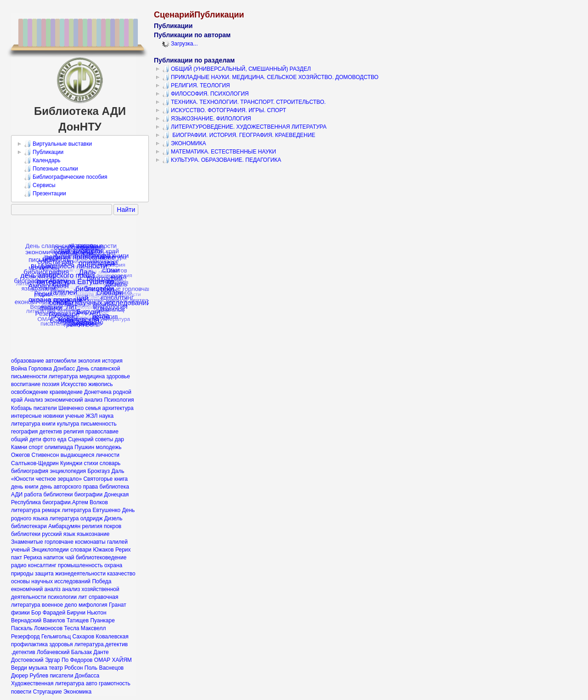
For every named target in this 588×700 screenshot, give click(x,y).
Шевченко (71, 408)
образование (28, 361)
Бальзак (82, 652)
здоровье (118, 376)
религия (92, 526)
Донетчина (98, 392)
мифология (93, 605)
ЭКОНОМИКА (184, 143)
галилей (117, 542)
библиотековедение (101, 558)
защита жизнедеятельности (70, 574)
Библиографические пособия (66, 177)
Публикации (44, 152)
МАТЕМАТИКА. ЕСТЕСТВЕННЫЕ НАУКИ (219, 152)
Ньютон (96, 613)
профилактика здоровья (42, 644)
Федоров (82, 660)
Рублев (39, 676)
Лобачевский (53, 652)
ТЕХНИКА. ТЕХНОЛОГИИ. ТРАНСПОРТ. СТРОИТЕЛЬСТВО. (244, 102)
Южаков (103, 550)
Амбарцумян (64, 526)
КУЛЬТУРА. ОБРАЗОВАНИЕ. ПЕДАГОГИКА (222, 160)
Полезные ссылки (51, 169)
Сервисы (40, 185)
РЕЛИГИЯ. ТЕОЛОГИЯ (196, 85)
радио (19, 565)
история (112, 361)
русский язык (58, 534)
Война (19, 369)
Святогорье (98, 479)
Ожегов (20, 455)
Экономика (77, 692)
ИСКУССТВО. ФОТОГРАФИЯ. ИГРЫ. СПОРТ (224, 110)
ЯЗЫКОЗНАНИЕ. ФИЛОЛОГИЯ (206, 119)
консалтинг (42, 565)
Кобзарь (21, 408)
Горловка (40, 369)
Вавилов (54, 620)
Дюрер (20, 676)
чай (70, 558)
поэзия (51, 384)
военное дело (59, 605)
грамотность (115, 683)
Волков (99, 502)
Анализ (34, 400)
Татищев (78, 620)
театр (56, 668)
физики (20, 613)
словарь (110, 463)
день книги (25, 487)
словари (81, 550)
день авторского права (69, 487)
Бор (36, 613)
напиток (54, 558)
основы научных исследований (51, 581)
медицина (92, 376)
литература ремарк (36, 510)
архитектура (118, 408)
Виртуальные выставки (58, 144)
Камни (19, 447)
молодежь (108, 447)
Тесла (71, 628)
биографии (88, 495)
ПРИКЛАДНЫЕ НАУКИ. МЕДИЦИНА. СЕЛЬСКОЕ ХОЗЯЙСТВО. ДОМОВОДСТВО (270, 77)
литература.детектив (101, 644)
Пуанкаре (102, 620)
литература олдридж (76, 518)
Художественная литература (48, 683)
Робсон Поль (81, 668)
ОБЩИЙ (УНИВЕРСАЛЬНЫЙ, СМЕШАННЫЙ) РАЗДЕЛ (237, 69)
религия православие (91, 432)
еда (62, 439)
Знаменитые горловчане (42, 542)
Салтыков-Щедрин (35, 463)
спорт (36, 447)
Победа (102, 581)
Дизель (113, 518)
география (24, 432)
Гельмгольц (56, 637)
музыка (38, 668)
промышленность (80, 565)
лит (82, 597)
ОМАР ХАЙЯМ (113, 660)
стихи (91, 463)
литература (63, 376)
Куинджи (71, 463)
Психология (119, 400)
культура (68, 424)
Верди (19, 668)
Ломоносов (48, 628)
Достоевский (27, 660)
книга (121, 479)
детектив (51, 432)
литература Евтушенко (91, 510)
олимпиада (59, 447)
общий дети (26, 439)
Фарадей (54, 613)
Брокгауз (99, 471)
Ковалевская (112, 637)
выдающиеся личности (90, 455)
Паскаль (22, 628)
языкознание (93, 534)
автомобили (61, 361)
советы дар (110, 439)
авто (92, 683)
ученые (75, 416)
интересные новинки (37, 416)
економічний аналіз (36, 589)
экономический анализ (74, 400)
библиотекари (29, 526)
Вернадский (26, 620)
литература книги (33, 424)
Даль (118, 471)
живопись (100, 384)
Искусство (74, 384)
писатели (45, 408)
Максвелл (93, 628)
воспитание (26, 384)
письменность (99, 424)
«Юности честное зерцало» (46, 479)
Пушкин (84, 447)
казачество (121, 574)
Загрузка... (180, 44)
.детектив (23, 652)
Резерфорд (25, 637)
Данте (101, 652)
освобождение (30, 392)
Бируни (76, 613)
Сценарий (81, 439)
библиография (30, 471)
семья (93, 408)
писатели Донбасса (74, 676)
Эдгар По (57, 660)
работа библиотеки (49, 495)
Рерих (123, 550)
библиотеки (26, 534)
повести (21, 692)
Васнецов (111, 668)
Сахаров (83, 637)
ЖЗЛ (91, 416)
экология (89, 361)
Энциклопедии (50, 550)
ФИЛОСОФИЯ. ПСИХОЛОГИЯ (206, 94)
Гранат (118, 605)
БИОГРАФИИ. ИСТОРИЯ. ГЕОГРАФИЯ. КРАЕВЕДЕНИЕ (239, 135)
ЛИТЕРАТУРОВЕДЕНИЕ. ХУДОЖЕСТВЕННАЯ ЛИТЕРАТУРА (244, 127)
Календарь (42, 160)
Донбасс (64, 369)
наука (106, 416)
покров (113, 526)
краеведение (66, 392)
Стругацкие (48, 692)
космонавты (90, 542)
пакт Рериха (26, 558)
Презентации (45, 193)
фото (49, 439)
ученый (20, 550)
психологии (62, 597)
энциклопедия (68, 471)
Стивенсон (45, 455)
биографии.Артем (65, 502)
